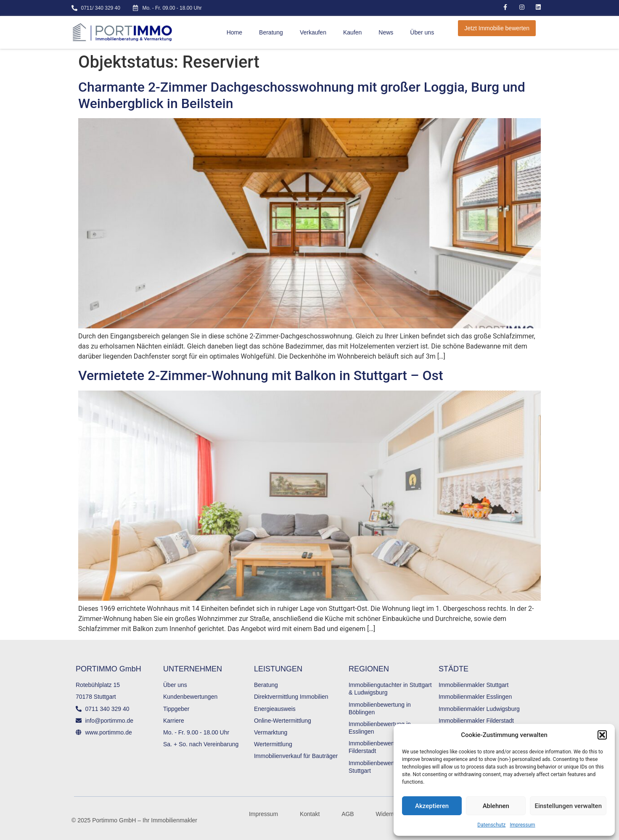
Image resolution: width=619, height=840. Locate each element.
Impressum (522, 825)
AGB (348, 814)
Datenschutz (491, 825)
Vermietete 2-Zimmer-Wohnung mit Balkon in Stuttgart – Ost (261, 375)
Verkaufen (313, 32)
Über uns (422, 32)
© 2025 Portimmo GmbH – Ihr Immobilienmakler (134, 820)
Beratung (271, 32)
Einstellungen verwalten (568, 806)
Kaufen (352, 32)
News (386, 32)
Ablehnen (496, 806)
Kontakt (310, 814)
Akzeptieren (432, 806)
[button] (602, 735)
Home (234, 32)
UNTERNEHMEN (193, 669)
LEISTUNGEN (278, 669)
